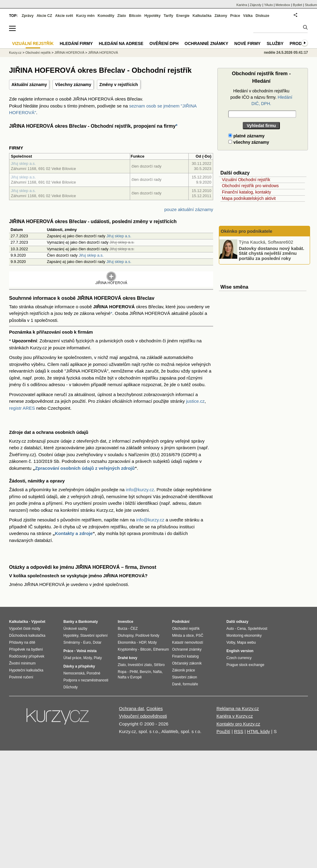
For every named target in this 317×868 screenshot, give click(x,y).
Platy (98, 658)
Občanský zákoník (187, 663)
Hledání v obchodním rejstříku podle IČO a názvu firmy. (261, 97)
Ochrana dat (131, 708)
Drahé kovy (128, 658)
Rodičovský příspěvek (27, 656)
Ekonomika (127, 642)
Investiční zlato (140, 665)
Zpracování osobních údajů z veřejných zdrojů (85, 468)
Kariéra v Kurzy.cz (235, 716)
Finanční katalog (185, 656)
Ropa (122, 672)
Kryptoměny (127, 649)
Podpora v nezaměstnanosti (86, 680)
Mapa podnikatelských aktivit (249, 198)
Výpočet (38, 622)
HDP (142, 642)
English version (240, 651)
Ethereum (161, 649)
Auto (230, 629)
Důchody (70, 687)
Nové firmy (247, 43)
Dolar (97, 642)
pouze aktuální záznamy (189, 209)
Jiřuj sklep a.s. (23, 163)
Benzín (145, 672)
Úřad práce (72, 658)
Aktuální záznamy (29, 85)
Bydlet (298, 5)
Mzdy (88, 658)
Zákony (221, 16)
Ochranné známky (206, 43)
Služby (275, 43)
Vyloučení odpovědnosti (143, 716)
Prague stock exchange (245, 665)
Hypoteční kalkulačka (26, 670)
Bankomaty (88, 622)
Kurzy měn (85, 16)
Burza (122, 629)
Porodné (93, 673)
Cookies (155, 708)
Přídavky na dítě (22, 642)
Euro (87, 642)
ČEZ (134, 629)
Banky (69, 622)
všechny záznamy (249, 142)
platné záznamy (246, 136)
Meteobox (283, 5)
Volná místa (86, 651)
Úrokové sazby (75, 629)
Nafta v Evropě (130, 677)
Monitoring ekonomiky (244, 636)
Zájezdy (256, 5)
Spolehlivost (258, 629)
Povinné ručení (21, 677)
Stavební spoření (94, 636)
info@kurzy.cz (140, 490)
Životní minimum (22, 663)
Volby (231, 642)
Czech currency (239, 658)
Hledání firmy (76, 43)
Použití (223, 731)
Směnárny (72, 642)
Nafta (157, 672)
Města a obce (183, 636)
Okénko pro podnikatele (247, 231)
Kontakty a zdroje (74, 533)
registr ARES (22, 408)
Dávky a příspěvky (79, 666)
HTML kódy (258, 731)
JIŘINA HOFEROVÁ (69, 53)
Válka (248, 16)
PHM (134, 672)
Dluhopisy (126, 636)
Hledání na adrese (121, 43)
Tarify (168, 16)
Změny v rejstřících (119, 85)
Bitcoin (135, 16)
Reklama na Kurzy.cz (238, 708)
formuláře (190, 684)
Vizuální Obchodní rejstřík (246, 180)
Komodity (106, 16)
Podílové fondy (147, 636)
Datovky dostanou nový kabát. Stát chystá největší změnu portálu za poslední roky (272, 253)
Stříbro (159, 665)
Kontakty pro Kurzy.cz (238, 724)
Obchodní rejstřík (38, 53)
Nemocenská (74, 673)
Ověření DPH (164, 43)
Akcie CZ (44, 16)
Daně (176, 684)
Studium (311, 5)
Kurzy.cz (15, 53)
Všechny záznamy (73, 85)
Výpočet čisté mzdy (25, 629)
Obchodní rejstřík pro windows (250, 186)
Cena (241, 629)
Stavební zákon (185, 677)
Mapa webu (246, 642)
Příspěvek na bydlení (26, 649)
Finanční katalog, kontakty (247, 192)
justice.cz (195, 401)
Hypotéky (152, 16)
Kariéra (242, 5)
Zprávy (28, 16)
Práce (235, 16)
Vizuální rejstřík (33, 43)
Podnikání (181, 622)
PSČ (200, 636)
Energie (183, 16)
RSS (239, 731)
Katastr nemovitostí (188, 642)
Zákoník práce (184, 670)
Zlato (122, 16)
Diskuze (263, 16)
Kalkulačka (202, 16)
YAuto (269, 5)
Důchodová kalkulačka (27, 636)
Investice (125, 622)
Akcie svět (64, 16)
